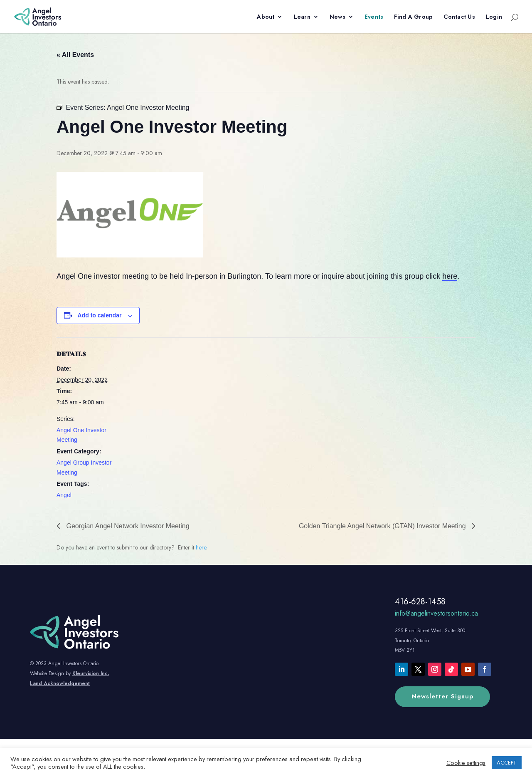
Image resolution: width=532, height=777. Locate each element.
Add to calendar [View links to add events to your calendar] (100, 315)
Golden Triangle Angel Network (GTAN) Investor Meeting (383, 526)
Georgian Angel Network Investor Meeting (127, 526)
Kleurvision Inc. (91, 673)
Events (374, 17)
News (337, 17)
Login (494, 17)
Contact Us (459, 17)
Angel (64, 495)
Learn (302, 17)
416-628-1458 (420, 602)
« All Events (75, 55)
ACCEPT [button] (507, 763)
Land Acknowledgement (60, 683)
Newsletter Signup (442, 696)
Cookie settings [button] (466, 763)
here (450, 276)
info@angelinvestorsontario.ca (436, 613)
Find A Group (413, 17)
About (266, 17)
